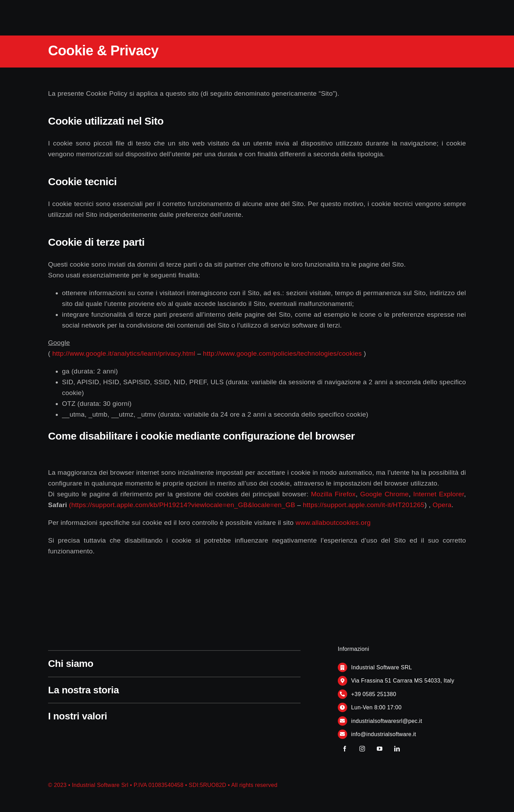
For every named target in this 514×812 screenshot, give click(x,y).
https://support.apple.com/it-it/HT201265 (364, 505)
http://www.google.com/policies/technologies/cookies (282, 353)
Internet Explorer (439, 494)
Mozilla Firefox (333, 494)
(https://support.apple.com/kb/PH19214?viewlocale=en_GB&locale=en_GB (182, 505)
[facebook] (345, 749)
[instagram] (362, 749)
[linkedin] (397, 749)
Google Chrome (384, 494)
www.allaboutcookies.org (333, 523)
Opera (442, 505)
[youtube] (380, 749)
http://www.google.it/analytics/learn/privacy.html (124, 353)
